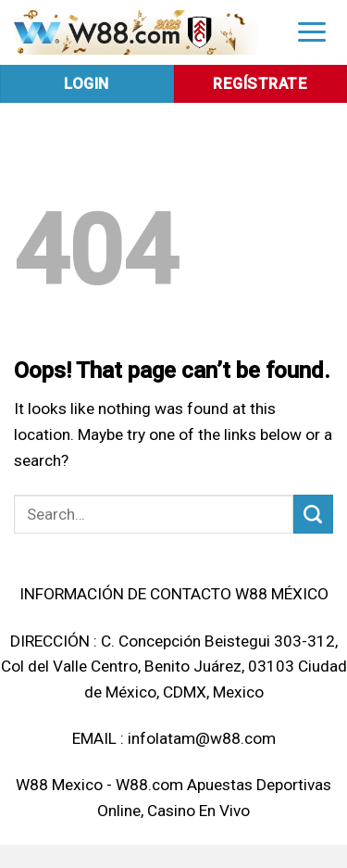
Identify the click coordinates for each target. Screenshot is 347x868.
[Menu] (312, 31)
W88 (32, 785)
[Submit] (313, 514)
